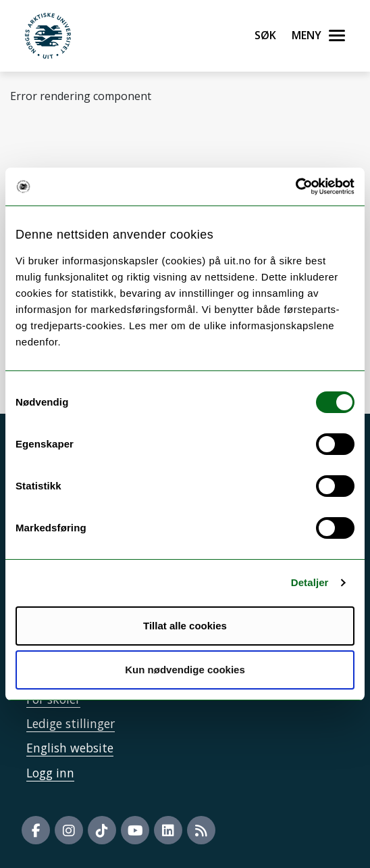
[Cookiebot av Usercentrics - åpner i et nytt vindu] (295, 187)
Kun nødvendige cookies (185, 670)
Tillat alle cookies (185, 626)
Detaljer (310, 582)
